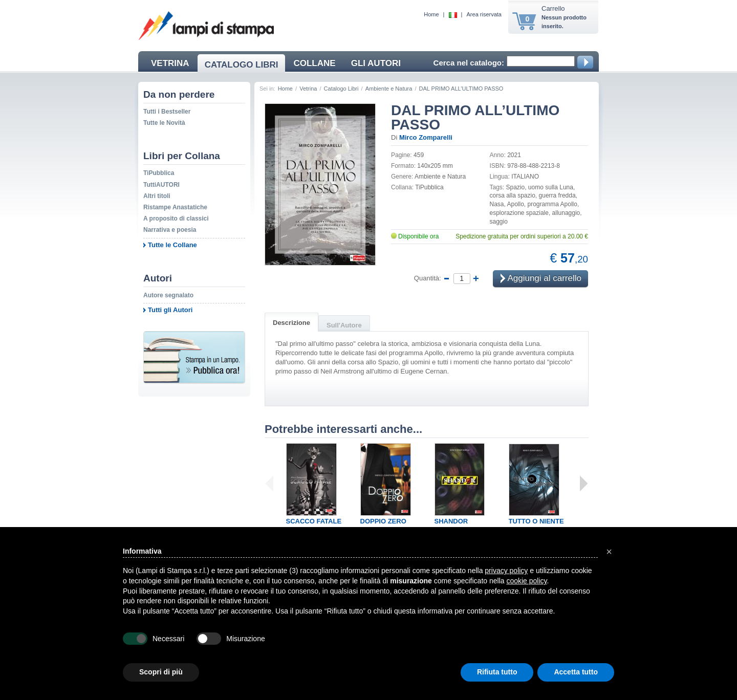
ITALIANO (525, 177)
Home (431, 14)
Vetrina (308, 89)
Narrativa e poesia (170, 230)
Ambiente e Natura (389, 89)
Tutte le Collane (172, 245)
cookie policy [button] (526, 581)
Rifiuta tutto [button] (497, 672)
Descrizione (291, 323)
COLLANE (314, 63)
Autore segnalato (168, 295)
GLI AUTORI (376, 63)
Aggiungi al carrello (541, 279)
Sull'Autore (344, 325)
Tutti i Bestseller (167, 112)
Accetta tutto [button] (576, 672)
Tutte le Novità (164, 123)
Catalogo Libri (341, 89)
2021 (514, 155)
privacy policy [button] (506, 571)
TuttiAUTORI (161, 185)
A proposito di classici (176, 218)
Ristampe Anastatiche (175, 207)
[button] (609, 552)
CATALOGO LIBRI (242, 65)
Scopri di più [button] (161, 672)
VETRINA (170, 63)
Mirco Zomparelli (426, 137)
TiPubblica (159, 173)
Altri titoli (157, 196)
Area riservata (484, 14)
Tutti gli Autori (170, 310)
